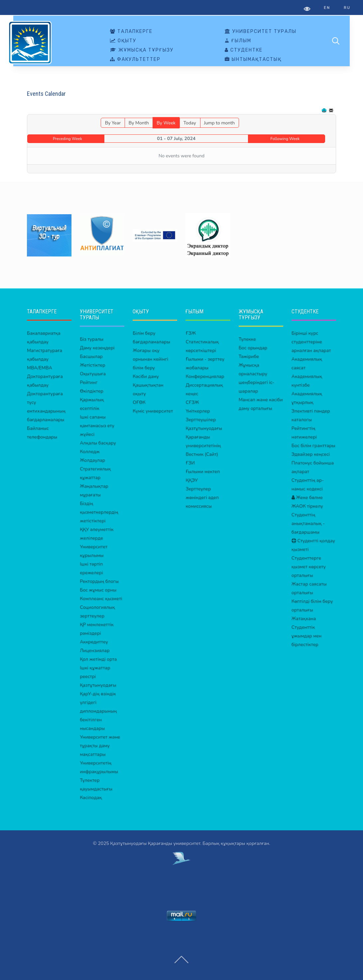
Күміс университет (153, 411)
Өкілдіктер (92, 391)
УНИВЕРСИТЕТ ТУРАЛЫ (261, 32)
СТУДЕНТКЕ (244, 50)
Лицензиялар (95, 651)
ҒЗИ (190, 463)
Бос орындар (253, 348)
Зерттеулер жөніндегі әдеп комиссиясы (202, 497)
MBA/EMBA (40, 368)
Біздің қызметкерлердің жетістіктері (99, 512)
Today (190, 123)
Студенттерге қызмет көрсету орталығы (309, 567)
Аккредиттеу (94, 642)
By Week (166, 123)
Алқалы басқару (98, 443)
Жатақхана (304, 619)
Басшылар (91, 356)
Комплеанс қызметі (101, 599)
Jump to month (219, 123)
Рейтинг (89, 382)
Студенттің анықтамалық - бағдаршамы (308, 523)
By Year (113, 123)
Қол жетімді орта (98, 659)
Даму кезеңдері (97, 348)
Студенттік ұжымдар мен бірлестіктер (306, 636)
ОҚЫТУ (123, 41)
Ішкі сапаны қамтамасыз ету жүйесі (97, 426)
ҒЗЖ (191, 333)
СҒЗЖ (192, 402)
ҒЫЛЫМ (238, 41)
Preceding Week (67, 139)
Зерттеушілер (201, 420)
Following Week (285, 139)
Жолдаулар (92, 460)
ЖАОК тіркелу (307, 506)
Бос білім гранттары (313, 446)
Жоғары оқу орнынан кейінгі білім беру (150, 359)
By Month (139, 123)
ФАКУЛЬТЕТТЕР (135, 60)
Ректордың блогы (99, 581)
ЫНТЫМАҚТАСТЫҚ (253, 60)
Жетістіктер (92, 365)
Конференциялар (205, 376)
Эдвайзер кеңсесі (311, 454)
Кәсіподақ (91, 798)
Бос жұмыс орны (98, 590)
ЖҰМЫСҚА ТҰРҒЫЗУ (142, 50)
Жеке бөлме (307, 497)
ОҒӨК (139, 402)
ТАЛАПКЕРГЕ (131, 32)
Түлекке (247, 339)
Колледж (90, 452)
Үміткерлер (198, 411)
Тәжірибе (249, 356)
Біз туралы (92, 339)
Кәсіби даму (146, 376)
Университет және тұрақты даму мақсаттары (100, 746)
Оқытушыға (93, 374)
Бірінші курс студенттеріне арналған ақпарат (311, 342)
